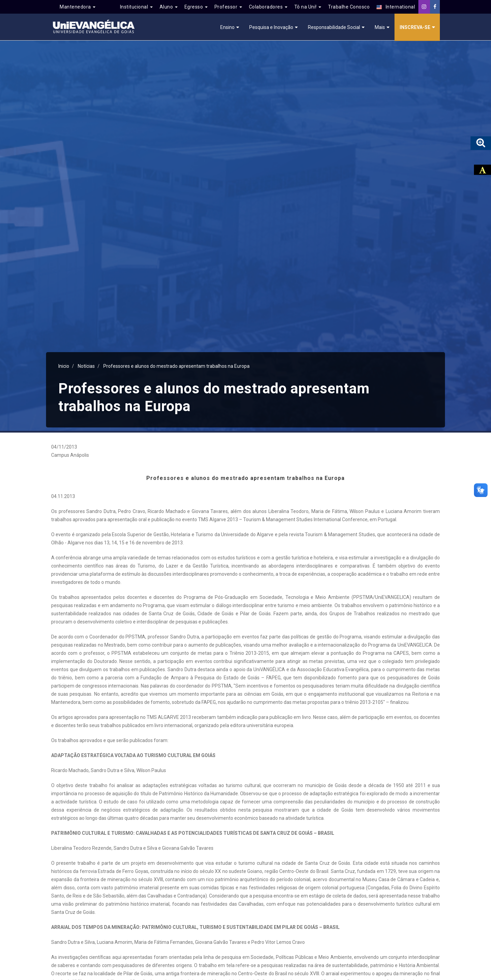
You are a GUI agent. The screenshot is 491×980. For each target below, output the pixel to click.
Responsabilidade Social (334, 27)
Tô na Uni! (308, 7)
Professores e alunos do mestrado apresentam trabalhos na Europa (176, 366)
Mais (380, 27)
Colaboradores (268, 7)
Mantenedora (78, 7)
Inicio (64, 366)
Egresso (196, 7)
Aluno (169, 7)
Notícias (86, 366)
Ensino (227, 27)
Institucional (136, 7)
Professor (228, 7)
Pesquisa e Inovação (271, 27)
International (396, 7)
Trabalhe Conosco (349, 7)
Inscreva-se (415, 27)
